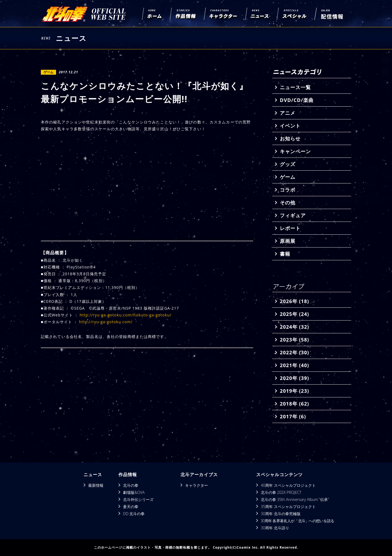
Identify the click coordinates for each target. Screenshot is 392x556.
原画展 (288, 241)
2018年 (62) (294, 404)
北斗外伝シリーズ (138, 499)
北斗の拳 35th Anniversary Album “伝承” (295, 499)
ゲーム (288, 177)
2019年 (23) (294, 391)
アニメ (288, 113)
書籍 (285, 254)
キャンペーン (295, 151)
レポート (290, 228)
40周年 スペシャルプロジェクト (288, 485)
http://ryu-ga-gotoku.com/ (106, 322)
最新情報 (96, 485)
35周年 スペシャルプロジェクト (288, 507)
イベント (290, 126)
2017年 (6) (293, 416)
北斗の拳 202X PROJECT (281, 492)
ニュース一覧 (295, 87)
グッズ (288, 164)
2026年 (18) (294, 301)
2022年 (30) (294, 352)
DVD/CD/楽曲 (297, 100)
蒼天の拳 (131, 507)
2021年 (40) (294, 365)
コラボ (288, 190)
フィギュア (293, 215)
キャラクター (197, 485)
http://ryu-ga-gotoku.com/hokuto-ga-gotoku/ (126, 315)
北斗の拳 (131, 485)
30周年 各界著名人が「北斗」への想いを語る (297, 521)
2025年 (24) (294, 314)
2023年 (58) (294, 340)
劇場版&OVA (134, 492)
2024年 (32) (294, 327)
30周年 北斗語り (275, 528)
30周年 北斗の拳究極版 (281, 514)
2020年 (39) (294, 378)
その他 (288, 203)
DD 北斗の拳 (134, 514)
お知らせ (290, 138)
